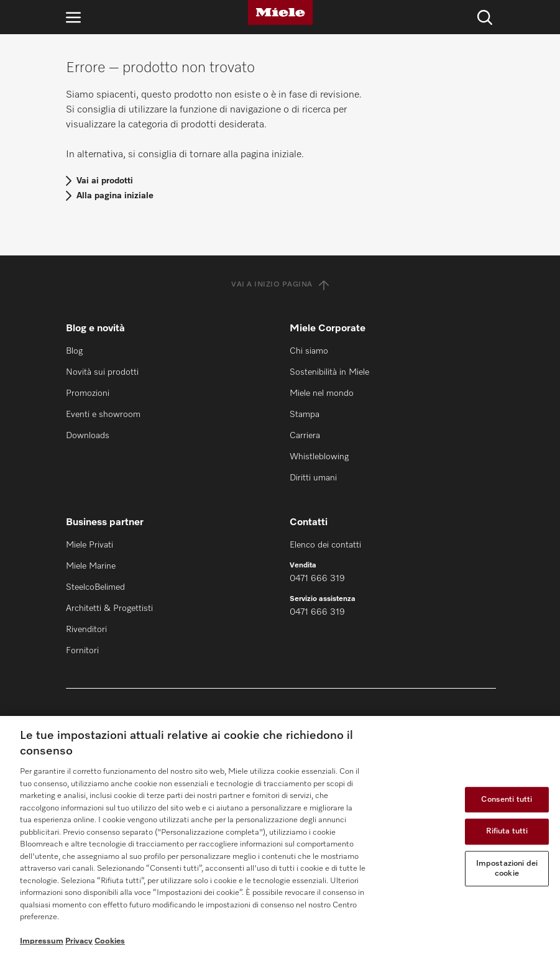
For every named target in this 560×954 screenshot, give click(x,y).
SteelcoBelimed (95, 587)
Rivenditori (86, 630)
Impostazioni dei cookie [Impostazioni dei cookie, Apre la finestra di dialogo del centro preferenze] (507, 869)
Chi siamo (309, 351)
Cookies (110, 941)
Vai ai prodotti (105, 181)
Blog (74, 351)
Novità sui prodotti (102, 372)
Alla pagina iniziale (115, 196)
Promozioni (88, 393)
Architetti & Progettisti (109, 608)
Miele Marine (91, 566)
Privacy (79, 941)
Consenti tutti (507, 800)
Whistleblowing (319, 457)
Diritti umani (313, 478)
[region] (280, 835)
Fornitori (82, 651)
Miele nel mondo (322, 393)
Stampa (305, 415)
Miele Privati (90, 545)
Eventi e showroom (103, 415)
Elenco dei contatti (325, 545)
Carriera (305, 436)
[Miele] (280, 12)
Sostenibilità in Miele (329, 372)
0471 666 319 (317, 579)
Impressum (42, 941)
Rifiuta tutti (507, 832)
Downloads (88, 436)
